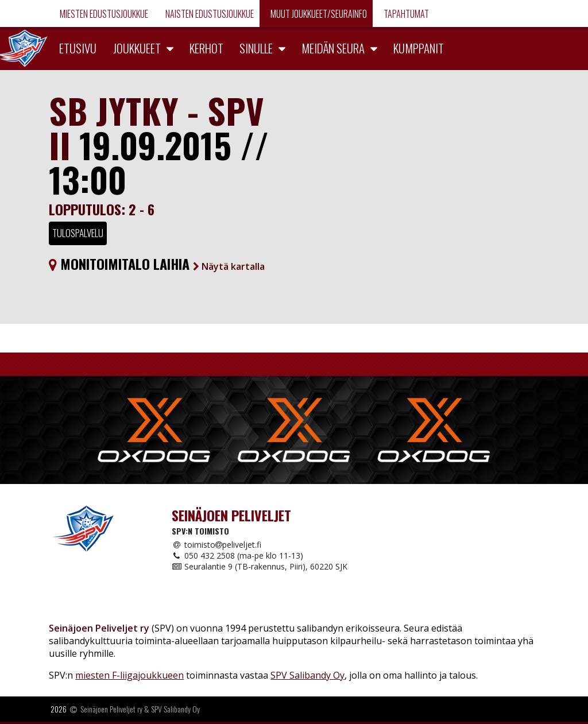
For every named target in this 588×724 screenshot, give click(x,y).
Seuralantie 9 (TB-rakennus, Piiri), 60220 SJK (260, 566)
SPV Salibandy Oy (307, 675)
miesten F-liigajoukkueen (129, 675)
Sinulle (256, 48)
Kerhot (206, 48)
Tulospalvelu (78, 233)
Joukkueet (137, 48)
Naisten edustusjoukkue (209, 14)
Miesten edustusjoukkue (103, 14)
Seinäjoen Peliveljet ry (111, 709)
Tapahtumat (405, 14)
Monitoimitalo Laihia (157, 264)
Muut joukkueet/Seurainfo (318, 14)
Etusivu (78, 48)
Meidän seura (333, 48)
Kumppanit (419, 48)
